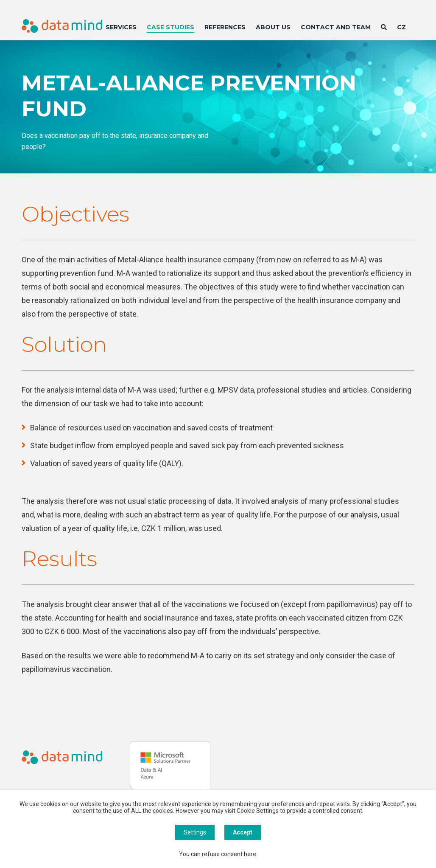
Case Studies (170, 27)
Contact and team (336, 27)
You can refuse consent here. (218, 854)
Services (121, 27)
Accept (243, 832)
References (225, 27)
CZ (401, 27)
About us (273, 27)
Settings (195, 832)
